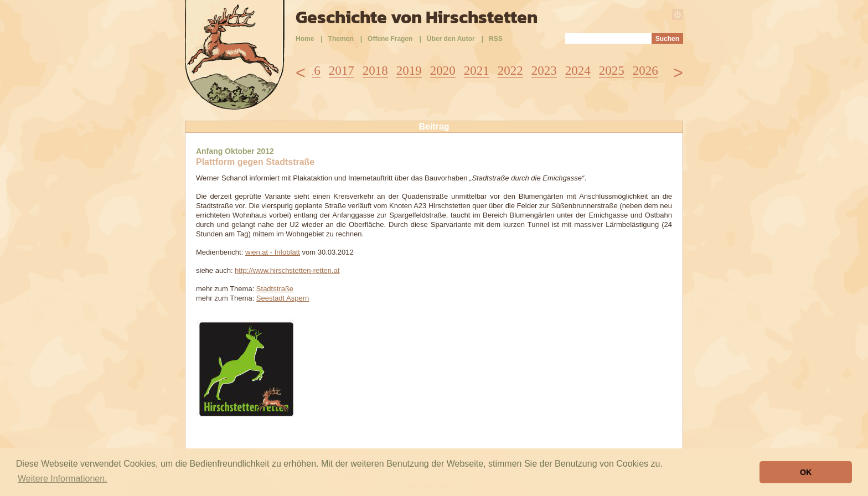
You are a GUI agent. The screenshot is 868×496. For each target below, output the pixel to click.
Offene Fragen (390, 39)
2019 (409, 71)
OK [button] (806, 472)
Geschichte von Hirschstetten (417, 17)
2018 (375, 71)
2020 (443, 71)
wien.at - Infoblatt (273, 252)
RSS (496, 39)
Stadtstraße (275, 289)
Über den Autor (451, 39)
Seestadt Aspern (283, 298)
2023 (544, 71)
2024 (578, 71)
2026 (645, 71)
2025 (612, 71)
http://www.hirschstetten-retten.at (287, 270)
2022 (510, 71)
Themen (341, 39)
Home (305, 39)
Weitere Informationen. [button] (63, 479)
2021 (477, 71)
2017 (342, 71)
